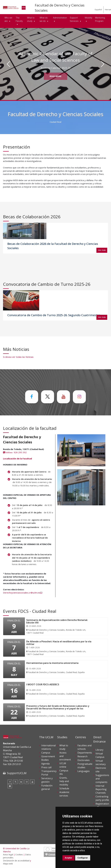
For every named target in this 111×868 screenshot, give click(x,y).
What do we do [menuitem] (44, 19)
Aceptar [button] (69, 858)
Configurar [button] (83, 858)
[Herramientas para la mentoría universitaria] (55, 668)
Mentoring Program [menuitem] (100, 19)
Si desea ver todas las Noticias (18, 357)
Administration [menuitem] (60, 18)
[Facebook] (10, 782)
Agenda (45, 764)
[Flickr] (10, 786)
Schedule (64, 788)
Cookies (19, 855)
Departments (85, 753)
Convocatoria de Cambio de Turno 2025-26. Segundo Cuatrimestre (54, 315)
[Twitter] (15, 782)
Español (98, 10)
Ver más (102, 250)
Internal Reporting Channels (101, 789)
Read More (55, 76)
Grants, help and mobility (64, 781)
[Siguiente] (103, 64)
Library (99, 750)
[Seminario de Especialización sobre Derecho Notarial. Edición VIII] (59, 627)
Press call (46, 767)
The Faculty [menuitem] (19, 19)
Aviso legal (8, 855)
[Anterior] (8, 64)
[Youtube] (32, 782)
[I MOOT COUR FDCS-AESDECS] (55, 689)
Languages (84, 771)
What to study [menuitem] (31, 19)
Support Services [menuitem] (74, 19)
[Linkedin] (21, 782)
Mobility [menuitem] (89, 18)
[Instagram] (27, 782)
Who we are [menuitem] (8, 19)
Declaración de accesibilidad (16, 861)
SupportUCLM (17, 773)
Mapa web (8, 864)
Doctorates (84, 760)
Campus (46, 753)
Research (82, 756)
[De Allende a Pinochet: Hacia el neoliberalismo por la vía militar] (59, 648)
